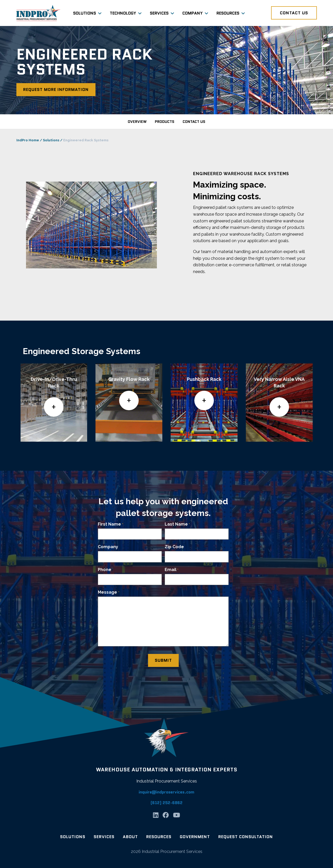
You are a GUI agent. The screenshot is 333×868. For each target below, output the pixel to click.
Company (193, 13)
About (130, 837)
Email (172, 570)
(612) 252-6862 (167, 803)
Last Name (177, 524)
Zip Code (174, 547)
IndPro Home (28, 140)
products (165, 122)
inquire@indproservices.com (166, 792)
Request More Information (56, 90)
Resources (228, 13)
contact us (194, 122)
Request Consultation (246, 837)
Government (195, 837)
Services (159, 13)
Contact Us (294, 13)
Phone (105, 570)
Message (108, 592)
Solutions (85, 13)
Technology (123, 13)
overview (137, 122)
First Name (110, 524)
